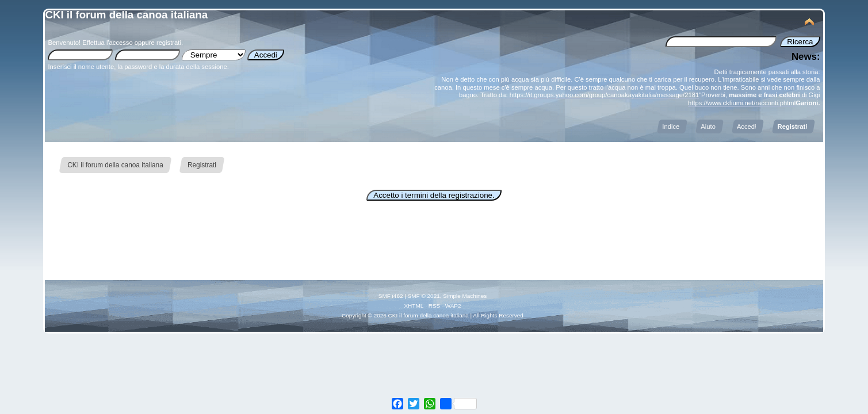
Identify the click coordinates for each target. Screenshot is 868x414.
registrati (169, 43)
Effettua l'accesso (107, 43)
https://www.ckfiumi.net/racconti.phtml (742, 103)
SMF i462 (391, 296)
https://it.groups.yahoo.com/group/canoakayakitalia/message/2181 (604, 95)
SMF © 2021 (424, 296)
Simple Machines (465, 296)
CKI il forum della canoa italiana (126, 15)
